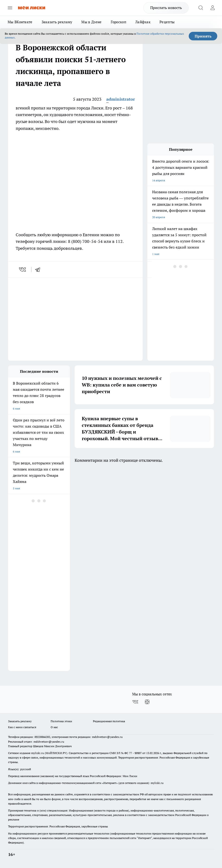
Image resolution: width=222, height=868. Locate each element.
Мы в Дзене (91, 22)
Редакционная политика (109, 721)
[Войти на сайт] (212, 8)
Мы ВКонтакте (20, 22)
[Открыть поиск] (201, 8)
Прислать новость (166, 8)
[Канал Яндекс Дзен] (147, 702)
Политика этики (61, 721)
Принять (203, 36)
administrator (121, 99)
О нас (54, 727)
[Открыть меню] (10, 8)
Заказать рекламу (57, 22)
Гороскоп (118, 22)
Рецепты (167, 22)
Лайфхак (143, 22)
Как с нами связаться (22, 727)
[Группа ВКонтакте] (135, 702)
